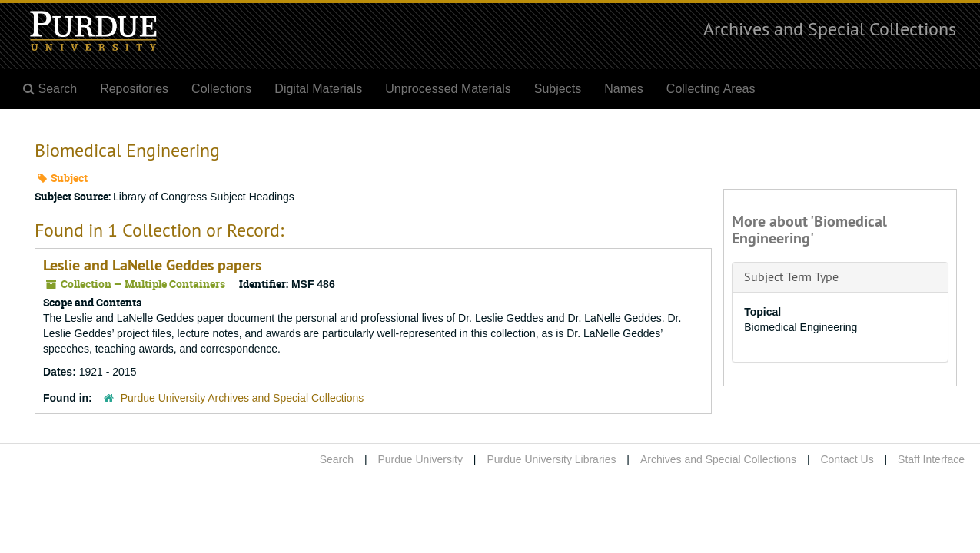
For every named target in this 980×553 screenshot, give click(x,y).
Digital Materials (318, 89)
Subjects (558, 89)
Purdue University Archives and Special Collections (243, 398)
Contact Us (847, 459)
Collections (221, 89)
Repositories (134, 89)
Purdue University (420, 459)
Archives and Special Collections (830, 28)
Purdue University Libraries (551, 459)
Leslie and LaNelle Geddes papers (152, 265)
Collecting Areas (711, 89)
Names (624, 89)
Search (337, 459)
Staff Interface (931, 459)
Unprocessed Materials (448, 89)
